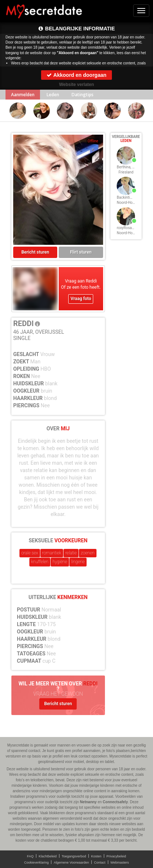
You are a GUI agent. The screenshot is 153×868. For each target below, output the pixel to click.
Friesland (126, 172)
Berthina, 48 (126, 167)
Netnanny (88, 802)
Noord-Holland (129, 203)
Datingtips (83, 95)
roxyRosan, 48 (128, 228)
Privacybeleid (116, 856)
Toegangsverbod (74, 856)
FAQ (30, 856)
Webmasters (120, 863)
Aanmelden (23, 95)
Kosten (96, 856)
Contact (100, 863)
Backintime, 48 (129, 197)
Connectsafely (115, 802)
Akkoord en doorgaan (76, 75)
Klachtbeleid (48, 856)
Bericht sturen (35, 252)
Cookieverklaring (37, 863)
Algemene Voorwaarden (71, 863)
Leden (53, 95)
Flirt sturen (81, 252)
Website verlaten (76, 85)
